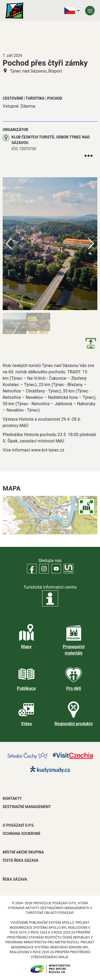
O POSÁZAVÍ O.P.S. (19, 825)
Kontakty (12, 799)
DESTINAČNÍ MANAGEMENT (27, 807)
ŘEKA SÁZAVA (15, 879)
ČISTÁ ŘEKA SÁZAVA (21, 860)
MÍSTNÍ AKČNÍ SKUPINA (23, 852)
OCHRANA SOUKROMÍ (21, 834)
